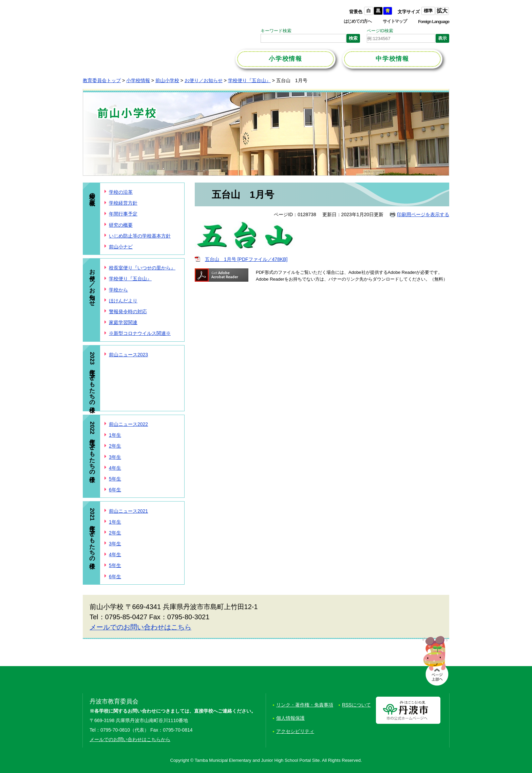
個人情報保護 (290, 718)
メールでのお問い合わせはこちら (140, 627)
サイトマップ (395, 21)
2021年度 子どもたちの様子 (92, 533)
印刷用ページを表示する (423, 214)
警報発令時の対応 (128, 312)
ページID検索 (380, 31)
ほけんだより (123, 301)
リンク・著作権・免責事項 (305, 705)
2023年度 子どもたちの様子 (92, 377)
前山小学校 (167, 80)
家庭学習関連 (123, 322)
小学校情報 (138, 80)
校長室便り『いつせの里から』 (142, 268)
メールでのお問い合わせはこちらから (130, 739)
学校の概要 (92, 193)
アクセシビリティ (295, 731)
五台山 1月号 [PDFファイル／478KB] (246, 259)
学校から (118, 290)
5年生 (115, 479)
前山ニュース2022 (128, 424)
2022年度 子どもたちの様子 (92, 447)
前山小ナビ (121, 247)
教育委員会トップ (102, 80)
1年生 (115, 435)
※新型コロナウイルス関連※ (140, 333)
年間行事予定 (123, 214)
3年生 (115, 457)
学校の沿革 (121, 192)
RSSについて (356, 705)
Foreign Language (434, 22)
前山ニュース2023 (128, 355)
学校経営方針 (123, 203)
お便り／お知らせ (204, 80)
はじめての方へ (358, 21)
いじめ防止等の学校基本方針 (140, 236)
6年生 (115, 490)
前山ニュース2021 (128, 511)
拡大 (442, 11)
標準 (428, 11)
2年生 (115, 446)
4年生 (115, 468)
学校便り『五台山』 (249, 80)
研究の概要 (121, 225)
